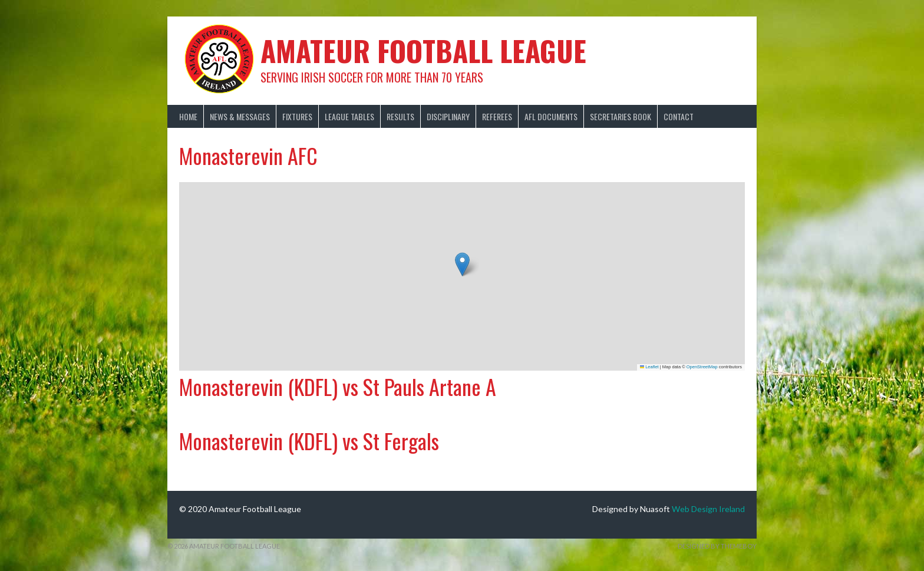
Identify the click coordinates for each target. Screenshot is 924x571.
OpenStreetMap (702, 367)
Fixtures (297, 116)
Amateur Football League (423, 50)
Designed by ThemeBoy (717, 546)
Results (400, 116)
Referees (497, 116)
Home (188, 116)
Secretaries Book (621, 116)
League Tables (349, 116)
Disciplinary (448, 116)
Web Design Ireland (708, 509)
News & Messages (240, 116)
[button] (462, 264)
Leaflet (649, 367)
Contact (679, 116)
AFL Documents (551, 116)
